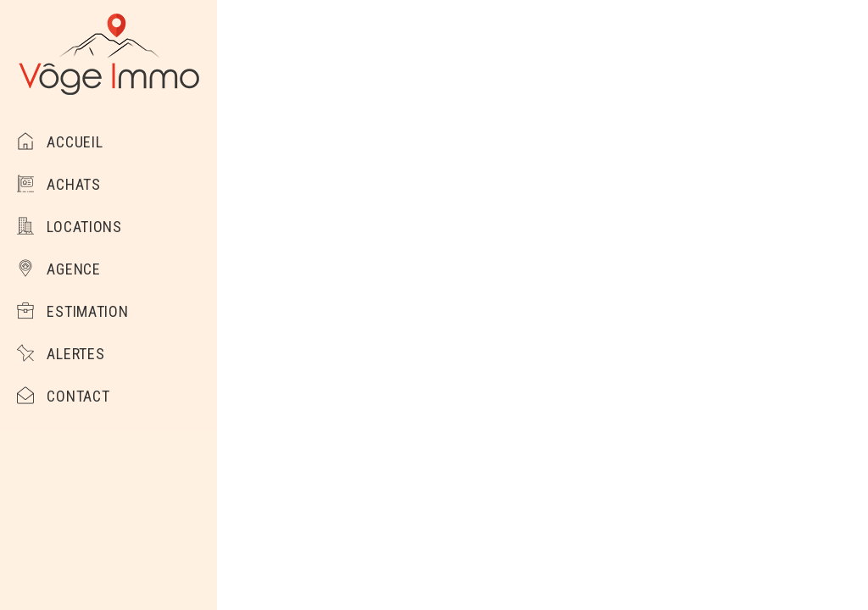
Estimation (72, 311)
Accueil (60, 142)
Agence (59, 269)
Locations (70, 227)
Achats (59, 184)
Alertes (61, 354)
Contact (63, 396)
